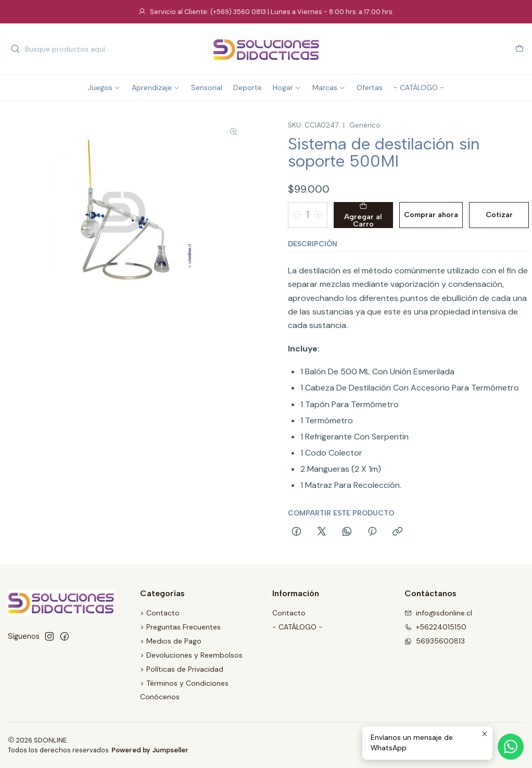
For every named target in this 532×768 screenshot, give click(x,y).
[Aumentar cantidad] (318, 215)
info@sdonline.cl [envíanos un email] (438, 613)
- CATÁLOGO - (297, 627)
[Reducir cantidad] (297, 215)
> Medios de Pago (171, 641)
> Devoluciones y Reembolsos (191, 655)
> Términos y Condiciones (184, 683)
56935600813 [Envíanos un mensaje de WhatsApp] (435, 641)
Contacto (289, 613)
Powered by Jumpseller (150, 750)
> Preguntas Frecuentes (180, 627)
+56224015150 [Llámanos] (435, 627)
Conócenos (160, 697)
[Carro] (520, 49)
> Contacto (160, 613)
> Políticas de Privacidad (182, 669)
